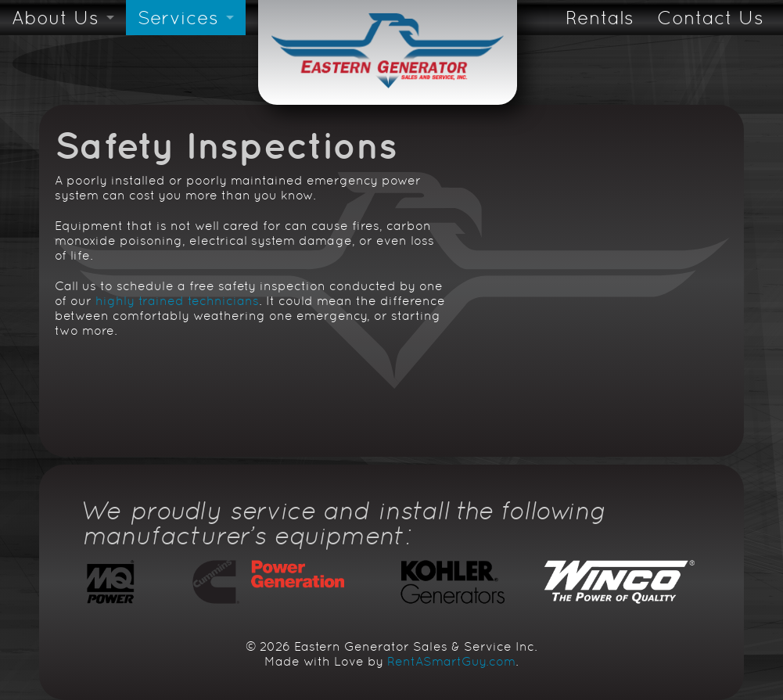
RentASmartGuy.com (451, 661)
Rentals (600, 18)
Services (178, 18)
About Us (55, 18)
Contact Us (710, 18)
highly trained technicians (177, 301)
